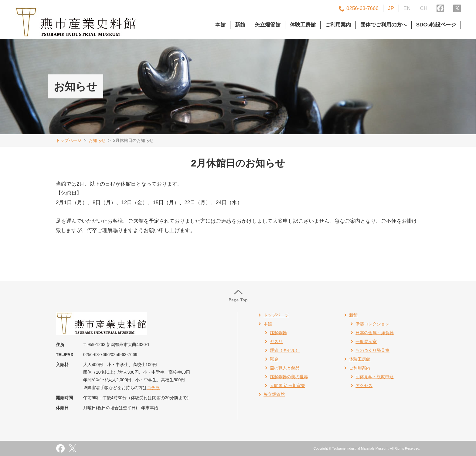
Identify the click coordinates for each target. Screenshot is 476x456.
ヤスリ (276, 341)
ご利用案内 (338, 25)
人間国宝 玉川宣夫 (287, 386)
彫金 (274, 359)
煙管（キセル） (285, 350)
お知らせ (97, 140)
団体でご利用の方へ (384, 25)
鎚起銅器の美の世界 (289, 377)
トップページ (69, 140)
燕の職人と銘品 (285, 368)
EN (407, 8)
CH (424, 8)
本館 (220, 25)
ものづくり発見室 (372, 350)
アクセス (364, 386)
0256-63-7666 (362, 8)
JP (391, 8)
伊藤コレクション (372, 324)
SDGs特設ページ (436, 25)
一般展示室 (366, 341)
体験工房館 (303, 25)
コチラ (153, 388)
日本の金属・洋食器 (375, 333)
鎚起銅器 (278, 333)
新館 (240, 25)
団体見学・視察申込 (375, 377)
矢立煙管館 (268, 25)
